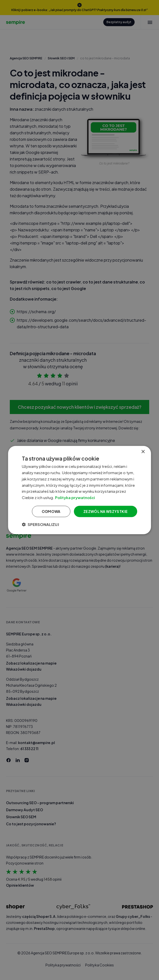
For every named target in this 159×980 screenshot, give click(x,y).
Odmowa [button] (51, 511)
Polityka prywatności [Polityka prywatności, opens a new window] (75, 497)
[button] (40, 524)
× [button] (143, 452)
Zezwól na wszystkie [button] (106, 511)
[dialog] (80, 490)
